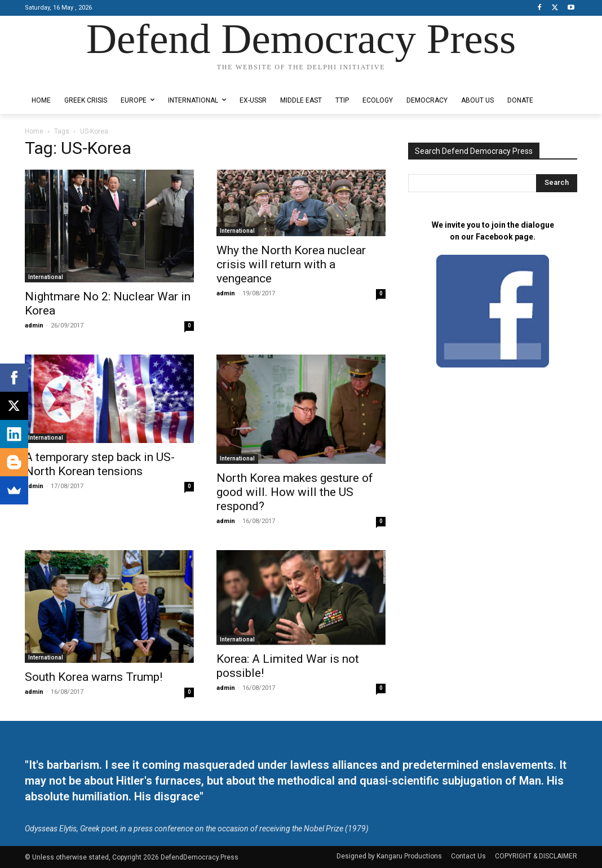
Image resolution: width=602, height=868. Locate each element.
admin (34, 325)
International (46, 277)
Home (34, 131)
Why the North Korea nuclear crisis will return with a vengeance (291, 264)
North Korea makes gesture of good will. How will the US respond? (295, 492)
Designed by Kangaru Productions (69, 78)
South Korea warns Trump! (94, 677)
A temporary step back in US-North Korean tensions (100, 464)
